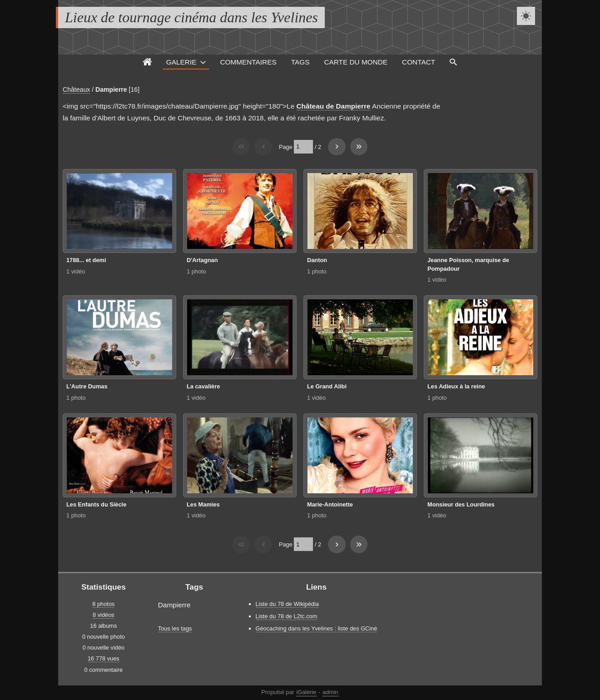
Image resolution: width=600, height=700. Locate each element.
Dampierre (111, 89)
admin (330, 692)
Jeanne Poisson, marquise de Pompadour (468, 264)
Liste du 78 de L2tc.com (287, 616)
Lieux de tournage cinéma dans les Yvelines (191, 17)
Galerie (181, 62)
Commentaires (248, 62)
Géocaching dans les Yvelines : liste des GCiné (317, 628)
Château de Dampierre (333, 106)
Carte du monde (356, 62)
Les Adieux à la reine (456, 386)
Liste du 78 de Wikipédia (287, 604)
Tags (300, 62)
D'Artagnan (202, 260)
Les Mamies (203, 504)
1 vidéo (76, 271)
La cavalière (203, 386)
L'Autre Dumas (87, 386)
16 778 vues (104, 658)
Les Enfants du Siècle (96, 504)
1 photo (196, 271)
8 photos (103, 604)
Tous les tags (175, 628)
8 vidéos (104, 615)
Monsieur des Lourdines (461, 504)
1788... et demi (86, 260)
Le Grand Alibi (327, 386)
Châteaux (76, 89)
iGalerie (306, 692)
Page (286, 146)
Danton (317, 260)
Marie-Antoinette (330, 504)
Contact (419, 62)
